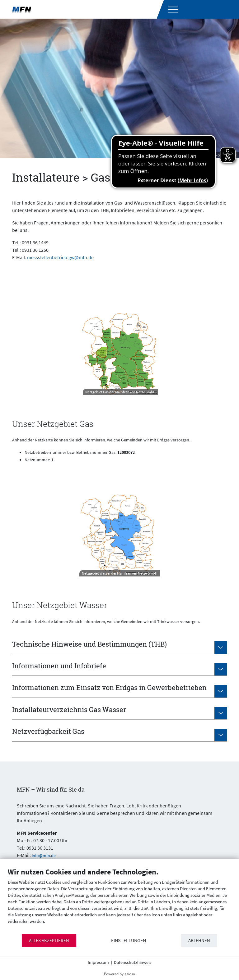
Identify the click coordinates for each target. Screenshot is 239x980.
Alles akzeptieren (49, 940)
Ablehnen (199, 940)
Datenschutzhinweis (133, 962)
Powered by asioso (119, 974)
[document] (119, 900)
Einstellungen (129, 940)
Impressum (98, 962)
